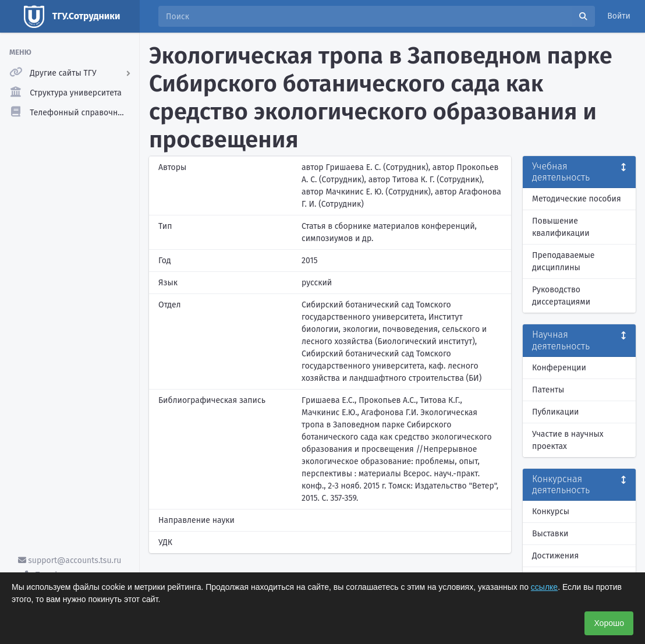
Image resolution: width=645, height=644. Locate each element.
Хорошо (609, 623)
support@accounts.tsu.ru (70, 560)
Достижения (555, 556)
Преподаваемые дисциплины (563, 261)
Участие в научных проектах (568, 440)
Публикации (555, 412)
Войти (619, 16)
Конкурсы (551, 512)
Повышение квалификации (561, 227)
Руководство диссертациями (561, 296)
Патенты (548, 390)
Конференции (559, 368)
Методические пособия (577, 199)
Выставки (550, 534)
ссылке (544, 587)
